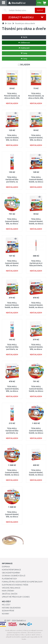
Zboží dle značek (10, 594)
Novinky (6, 614)
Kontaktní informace (11, 570)
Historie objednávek (11, 608)
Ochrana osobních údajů (14, 576)
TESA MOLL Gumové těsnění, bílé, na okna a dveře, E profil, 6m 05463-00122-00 (36, 140)
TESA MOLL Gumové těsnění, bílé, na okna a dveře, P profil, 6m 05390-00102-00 (12, 266)
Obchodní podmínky (11, 573)
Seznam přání (8, 611)
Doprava (6, 567)
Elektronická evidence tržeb (15, 585)
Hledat (40, 10)
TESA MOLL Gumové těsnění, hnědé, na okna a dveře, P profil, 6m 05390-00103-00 (36, 182)
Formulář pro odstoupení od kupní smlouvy (22, 582)
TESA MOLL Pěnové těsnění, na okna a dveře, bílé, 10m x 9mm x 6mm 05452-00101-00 (12, 98)
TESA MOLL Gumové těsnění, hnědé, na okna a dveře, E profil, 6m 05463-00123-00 (36, 224)
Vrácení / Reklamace (11, 588)
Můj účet (6, 605)
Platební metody (9, 579)
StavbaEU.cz (21, 621)
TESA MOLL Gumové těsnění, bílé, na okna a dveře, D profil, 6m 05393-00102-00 (12, 140)
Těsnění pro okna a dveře (25, 23)
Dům (9, 23)
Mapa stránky (8, 591)
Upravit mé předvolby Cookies (16, 597)
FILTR (24, 37)
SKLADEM (25, 65)
